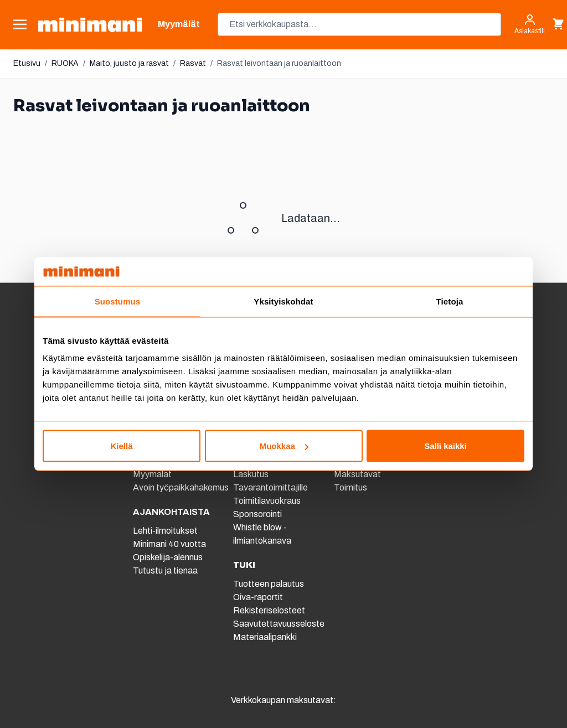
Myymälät (152, 474)
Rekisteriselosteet (269, 610)
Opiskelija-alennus (168, 557)
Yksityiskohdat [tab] (283, 301)
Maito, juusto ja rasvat (129, 63)
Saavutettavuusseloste (279, 624)
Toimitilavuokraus (267, 501)
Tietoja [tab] (450, 301)
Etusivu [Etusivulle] (27, 63)
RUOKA (65, 63)
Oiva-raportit (258, 597)
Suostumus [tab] (118, 301)
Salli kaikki (445, 446)
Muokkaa (284, 446)
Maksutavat (357, 474)
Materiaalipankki (265, 637)
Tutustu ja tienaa (165, 570)
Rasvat (193, 63)
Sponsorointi (257, 514)
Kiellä (121, 446)
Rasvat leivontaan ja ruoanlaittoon (279, 63)
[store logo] (90, 25)
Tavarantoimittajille (270, 487)
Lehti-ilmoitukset (165, 531)
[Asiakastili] (530, 24)
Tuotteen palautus (269, 584)
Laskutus (251, 474)
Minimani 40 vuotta (169, 544)
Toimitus (350, 487)
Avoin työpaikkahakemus (181, 487)
